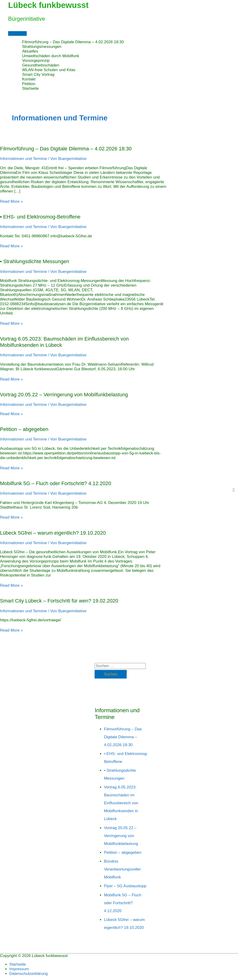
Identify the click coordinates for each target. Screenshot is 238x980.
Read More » (11, 201)
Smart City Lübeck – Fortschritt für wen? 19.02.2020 (59, 601)
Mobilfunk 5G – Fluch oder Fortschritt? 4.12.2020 (56, 483)
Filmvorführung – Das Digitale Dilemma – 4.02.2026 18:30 (66, 149)
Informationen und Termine (23, 159)
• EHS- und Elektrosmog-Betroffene (40, 217)
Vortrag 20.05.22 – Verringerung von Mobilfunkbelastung (64, 395)
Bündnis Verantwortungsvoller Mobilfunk (122, 869)
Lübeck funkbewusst (48, 5)
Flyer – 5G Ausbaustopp (125, 886)
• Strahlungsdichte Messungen (35, 261)
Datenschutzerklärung (28, 974)
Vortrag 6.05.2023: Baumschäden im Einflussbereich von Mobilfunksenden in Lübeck (121, 803)
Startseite (18, 964)
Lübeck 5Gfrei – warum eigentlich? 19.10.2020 (53, 533)
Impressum (19, 969)
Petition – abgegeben (24, 429)
